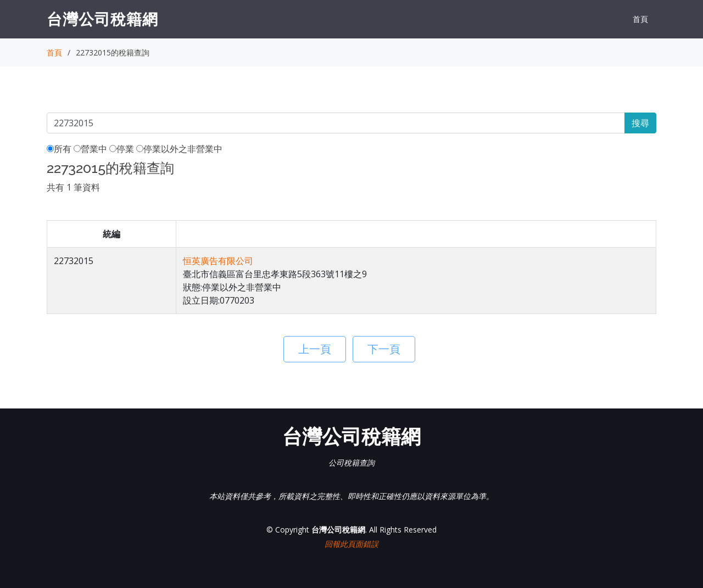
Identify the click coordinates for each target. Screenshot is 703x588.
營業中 (90, 149)
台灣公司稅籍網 (102, 19)
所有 (59, 149)
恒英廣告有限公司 (218, 261)
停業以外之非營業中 (179, 149)
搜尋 (640, 123)
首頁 (640, 19)
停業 (122, 149)
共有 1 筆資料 (73, 187)
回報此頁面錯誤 (351, 544)
